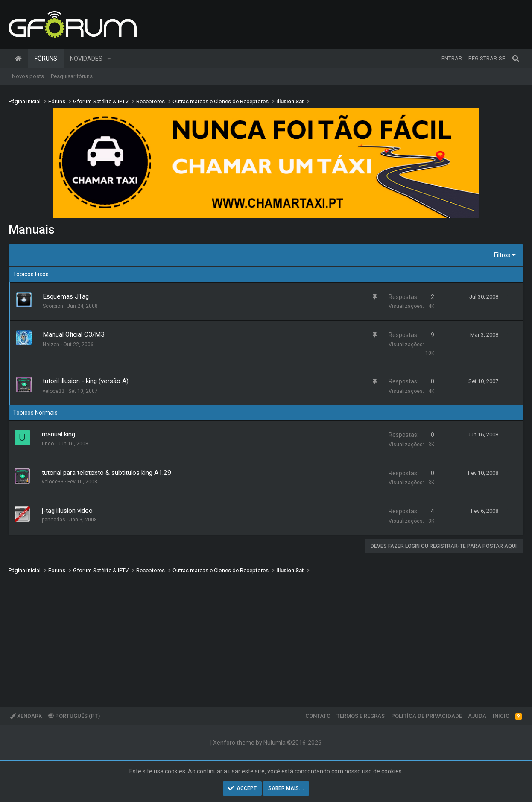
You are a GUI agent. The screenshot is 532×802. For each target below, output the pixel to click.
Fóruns (46, 59)
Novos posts (28, 76)
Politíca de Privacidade (427, 716)
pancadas (54, 520)
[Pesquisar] (516, 59)
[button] (109, 59)
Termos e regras (361, 716)
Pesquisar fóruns (72, 76)
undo (48, 444)
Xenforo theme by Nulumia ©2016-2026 (267, 743)
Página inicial (18, 59)
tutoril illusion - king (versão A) (86, 381)
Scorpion (53, 306)
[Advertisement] (265, 635)
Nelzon (51, 345)
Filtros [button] (502, 255)
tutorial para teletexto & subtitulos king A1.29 (107, 473)
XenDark (26, 716)
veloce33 (54, 391)
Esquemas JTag (66, 296)
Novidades (86, 59)
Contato (318, 716)
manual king (58, 434)
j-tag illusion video (67, 511)
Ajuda (477, 716)
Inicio (501, 716)
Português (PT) (74, 716)
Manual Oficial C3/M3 (74, 334)
